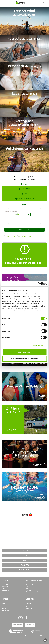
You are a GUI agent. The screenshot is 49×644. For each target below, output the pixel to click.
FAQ (2, 605)
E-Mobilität (4, 588)
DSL (27, 588)
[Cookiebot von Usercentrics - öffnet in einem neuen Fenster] (38, 284)
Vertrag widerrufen (17, 625)
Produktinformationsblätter (33, 592)
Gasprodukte (5, 587)
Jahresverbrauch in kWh (25, 219)
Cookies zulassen (25, 352)
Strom (24, 184)
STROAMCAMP (24, 560)
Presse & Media (30, 608)
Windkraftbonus (5, 590)
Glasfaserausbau (30, 585)
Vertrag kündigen (6, 610)
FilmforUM (25, 555)
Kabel (27, 587)
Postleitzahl (24, 204)
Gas (24, 194)
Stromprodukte (5, 585)
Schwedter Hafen (24, 570)
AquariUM (24, 550)
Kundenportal (5, 607)
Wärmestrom (24, 189)
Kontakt (3, 603)
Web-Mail (4, 608)
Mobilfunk (28, 590)
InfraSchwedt (24, 565)
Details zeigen (38, 346)
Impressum (29, 603)
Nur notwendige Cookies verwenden (24, 359)
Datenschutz (29, 605)
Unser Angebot (24, 230)
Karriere (28, 607)
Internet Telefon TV (24, 199)
